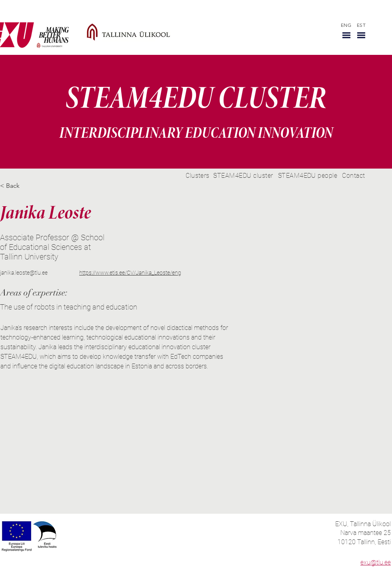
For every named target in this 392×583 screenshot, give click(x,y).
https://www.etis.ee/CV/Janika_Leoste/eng (130, 273)
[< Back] (16, 186)
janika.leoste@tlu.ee (24, 273)
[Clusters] (198, 176)
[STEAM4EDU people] (308, 176)
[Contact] (354, 176)
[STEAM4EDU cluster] (243, 176)
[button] (346, 35)
